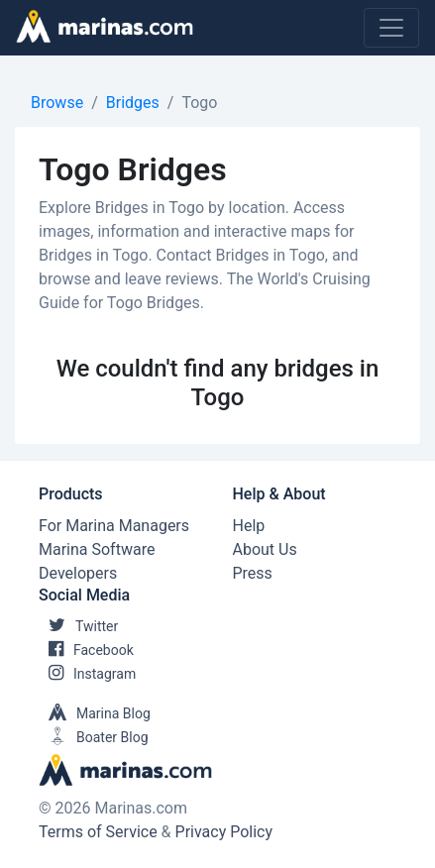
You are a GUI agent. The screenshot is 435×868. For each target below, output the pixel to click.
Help (249, 526)
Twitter (78, 626)
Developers (78, 573)
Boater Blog (94, 737)
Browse (57, 103)
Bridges (133, 103)
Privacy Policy (224, 832)
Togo (199, 103)
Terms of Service (98, 832)
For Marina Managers (114, 526)
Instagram (87, 674)
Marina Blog (95, 713)
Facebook (86, 650)
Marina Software (97, 549)
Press (253, 573)
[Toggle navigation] (391, 28)
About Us (265, 549)
